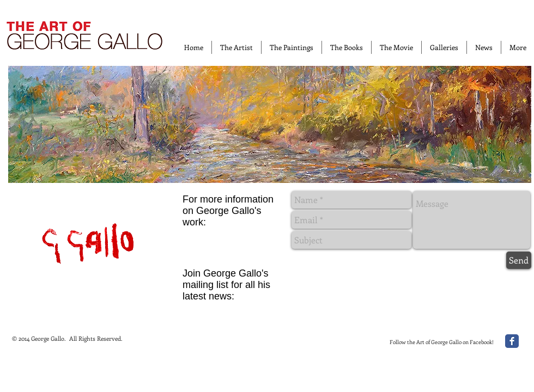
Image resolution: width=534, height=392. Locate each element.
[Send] (519, 260)
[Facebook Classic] (512, 341)
